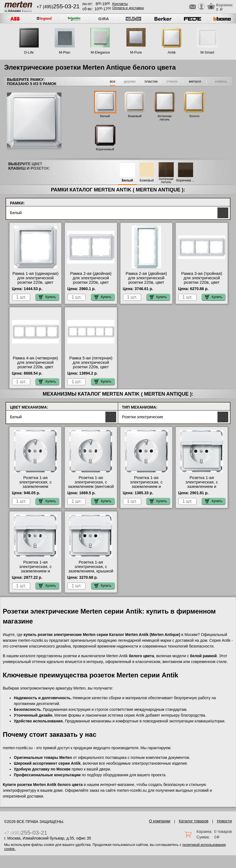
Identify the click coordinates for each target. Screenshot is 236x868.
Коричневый (105, 149)
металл (195, 81)
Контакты (120, 4)
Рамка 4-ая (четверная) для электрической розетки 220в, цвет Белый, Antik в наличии (35, 365)
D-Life (29, 52)
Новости (224, 821)
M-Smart (208, 52)
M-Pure (136, 52)
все (113, 81)
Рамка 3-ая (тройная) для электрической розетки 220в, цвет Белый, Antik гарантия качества (202, 282)
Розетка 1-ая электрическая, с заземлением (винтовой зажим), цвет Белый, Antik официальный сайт (91, 489)
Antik (172, 52)
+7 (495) (58, 7)
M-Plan (65, 52)
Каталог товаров (194, 821)
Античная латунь (164, 118)
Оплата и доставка (128, 8)
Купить (47, 297)
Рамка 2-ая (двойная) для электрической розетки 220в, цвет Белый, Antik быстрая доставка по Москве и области (91, 285)
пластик (151, 81)
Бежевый (135, 116)
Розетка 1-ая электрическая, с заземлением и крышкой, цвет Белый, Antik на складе (36, 571)
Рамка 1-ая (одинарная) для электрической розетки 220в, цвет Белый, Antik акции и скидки (35, 282)
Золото (194, 116)
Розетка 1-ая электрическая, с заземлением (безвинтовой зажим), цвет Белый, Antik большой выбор (35, 489)
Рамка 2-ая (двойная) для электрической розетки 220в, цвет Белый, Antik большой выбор (146, 282)
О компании (160, 821)
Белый (105, 116)
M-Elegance (100, 52)
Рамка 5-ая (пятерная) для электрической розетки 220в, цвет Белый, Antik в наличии (91, 365)
